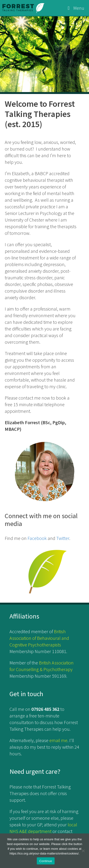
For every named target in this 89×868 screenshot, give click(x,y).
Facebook (37, 538)
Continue (46, 861)
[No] (83, 851)
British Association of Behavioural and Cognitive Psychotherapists (39, 638)
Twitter (63, 538)
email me (58, 740)
